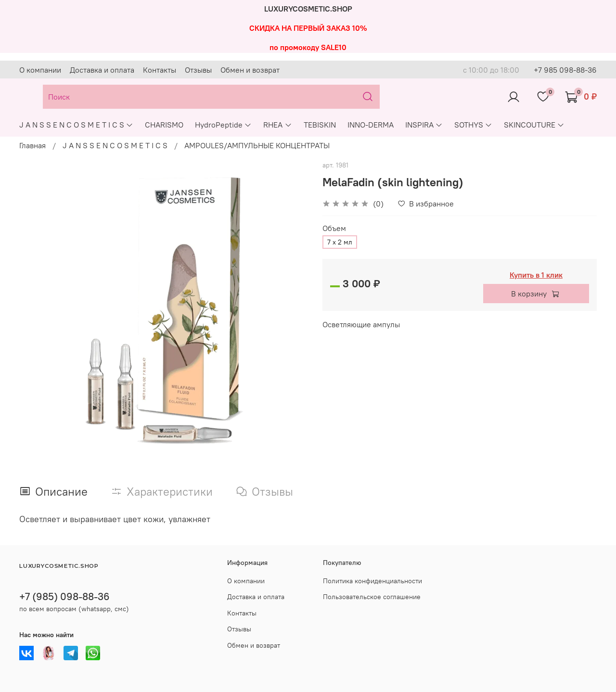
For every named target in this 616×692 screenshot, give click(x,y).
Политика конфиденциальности (372, 581)
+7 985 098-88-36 (565, 70)
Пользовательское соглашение (372, 597)
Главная (32, 145)
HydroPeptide (223, 125)
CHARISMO (164, 125)
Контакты (160, 70)
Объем (334, 228)
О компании (40, 70)
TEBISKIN (320, 125)
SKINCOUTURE (534, 125)
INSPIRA (424, 125)
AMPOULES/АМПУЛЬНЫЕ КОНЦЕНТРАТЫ (257, 145)
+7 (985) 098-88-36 (64, 596)
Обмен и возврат (250, 70)
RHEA (277, 125)
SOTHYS (473, 125)
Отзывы (198, 70)
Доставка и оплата (102, 70)
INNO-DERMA (371, 125)
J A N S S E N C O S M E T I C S (76, 125)
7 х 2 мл (340, 242)
